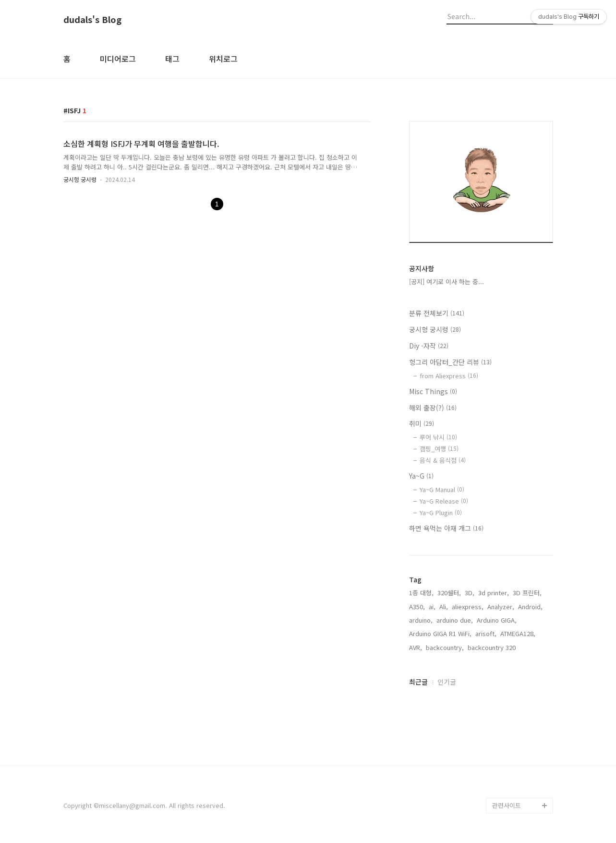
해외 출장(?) (433, 408)
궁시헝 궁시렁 (80, 179)
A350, (417, 607)
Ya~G (421, 476)
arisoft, (486, 633)
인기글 (447, 682)
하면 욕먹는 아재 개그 (446, 528)
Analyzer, (501, 607)
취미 (422, 423)
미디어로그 (118, 59)
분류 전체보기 (437, 313)
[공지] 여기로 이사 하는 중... (447, 282)
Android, (530, 607)
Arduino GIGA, (497, 620)
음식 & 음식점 (443, 460)
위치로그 (223, 59)
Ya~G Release (444, 501)
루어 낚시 (438, 437)
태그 (172, 59)
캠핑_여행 (439, 449)
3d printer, (494, 593)
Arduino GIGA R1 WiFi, (440, 633)
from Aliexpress (449, 376)
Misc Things (433, 391)
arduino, (421, 620)
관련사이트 (507, 805)
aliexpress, (468, 607)
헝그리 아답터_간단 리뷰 (450, 362)
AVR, (416, 647)
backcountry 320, (493, 647)
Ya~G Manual (442, 489)
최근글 (418, 682)
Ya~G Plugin (441, 512)
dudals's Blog (92, 20)
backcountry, (445, 647)
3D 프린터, (527, 593)
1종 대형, (421, 593)
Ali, (444, 607)
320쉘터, (449, 593)
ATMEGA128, (518, 633)
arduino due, (455, 620)
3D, (470, 593)
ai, (432, 607)
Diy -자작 (429, 346)
